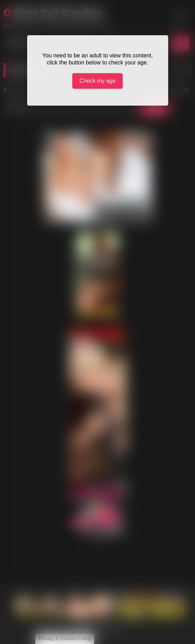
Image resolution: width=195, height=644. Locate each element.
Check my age (97, 81)
